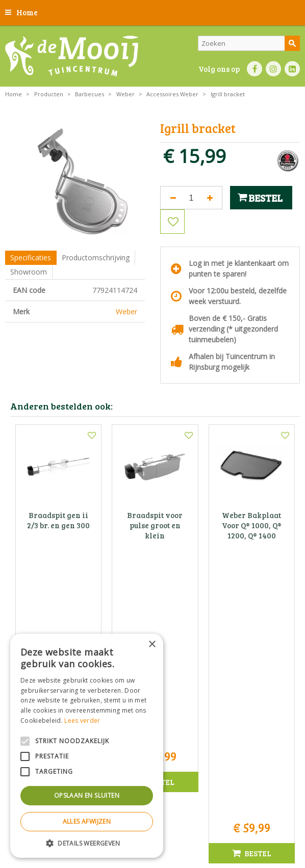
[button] (87, 843)
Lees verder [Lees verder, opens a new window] (82, 721)
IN (273, 69)
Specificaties (31, 257)
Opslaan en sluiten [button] (87, 795)
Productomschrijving (96, 257)
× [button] (152, 645)
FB (255, 69)
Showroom (29, 272)
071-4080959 (232, 679)
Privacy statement (176, 819)
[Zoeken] (249, 43)
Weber (126, 311)
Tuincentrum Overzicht (178, 842)
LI (292, 69)
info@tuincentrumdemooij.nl (232, 690)
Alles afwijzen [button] (87, 821)
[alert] (87, 746)
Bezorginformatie (230, 819)
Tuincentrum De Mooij (229, 647)
